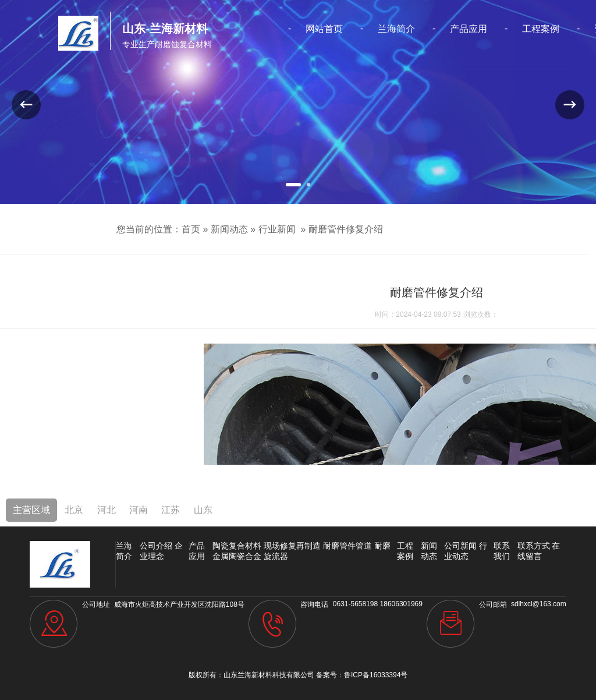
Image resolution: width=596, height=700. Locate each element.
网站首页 (324, 29)
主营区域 (31, 510)
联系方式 (534, 546)
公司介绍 (156, 546)
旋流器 (276, 556)
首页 (191, 229)
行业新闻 (277, 229)
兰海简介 (396, 29)
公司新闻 (460, 546)
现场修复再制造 (292, 546)
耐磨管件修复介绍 (346, 229)
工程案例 (541, 29)
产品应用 (469, 29)
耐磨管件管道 (347, 546)
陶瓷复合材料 (237, 546)
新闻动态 (229, 229)
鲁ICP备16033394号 (376, 675)
